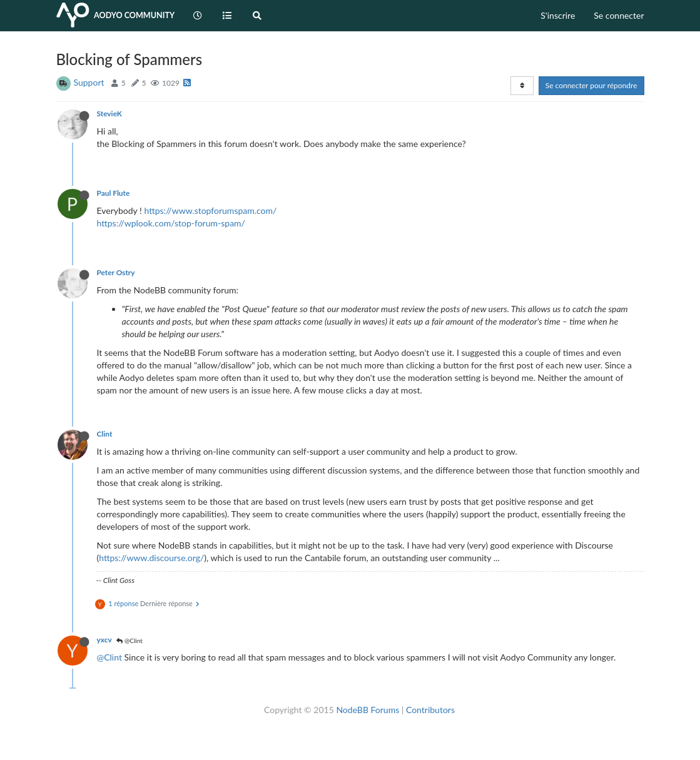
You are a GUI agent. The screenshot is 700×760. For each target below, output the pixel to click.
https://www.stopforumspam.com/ (210, 210)
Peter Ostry (116, 272)
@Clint (129, 641)
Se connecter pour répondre (591, 85)
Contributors (430, 710)
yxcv (104, 640)
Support (89, 82)
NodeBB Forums (368, 710)
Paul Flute (114, 193)
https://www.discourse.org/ (151, 558)
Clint (105, 434)
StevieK (109, 114)
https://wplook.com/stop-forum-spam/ (171, 223)
